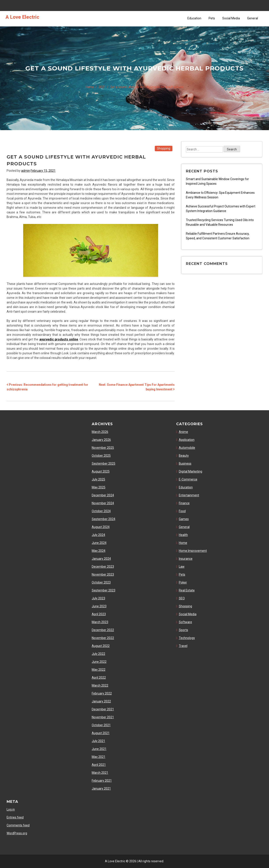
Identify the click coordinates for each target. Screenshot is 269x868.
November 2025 (103, 448)
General (253, 18)
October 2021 (101, 725)
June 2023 (99, 606)
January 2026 (101, 440)
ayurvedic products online (59, 339)
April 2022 (99, 678)
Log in (11, 809)
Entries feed (15, 817)
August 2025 (101, 471)
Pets (212, 18)
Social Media (231, 18)
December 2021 (103, 709)
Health (183, 535)
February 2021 (102, 781)
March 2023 (100, 622)
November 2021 (103, 717)
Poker (183, 582)
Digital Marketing (191, 471)
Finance (184, 503)
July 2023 (98, 598)
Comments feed (18, 825)
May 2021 (99, 757)
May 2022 (99, 670)
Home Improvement (193, 551)
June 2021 (99, 749)
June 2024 (99, 543)
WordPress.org (17, 833)
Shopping (164, 148)
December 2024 (103, 495)
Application (187, 440)
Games (184, 519)
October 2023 (101, 582)
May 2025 (99, 487)
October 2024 (101, 511)
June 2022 (99, 662)
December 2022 (103, 630)
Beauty (184, 456)
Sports (183, 630)
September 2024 (104, 519)
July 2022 (98, 654)
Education (194, 18)
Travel (183, 646)
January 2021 (101, 789)
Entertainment (189, 495)
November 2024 (103, 503)
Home (183, 543)
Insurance (186, 559)
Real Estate (187, 590)
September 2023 (104, 590)
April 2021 (99, 765)
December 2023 (103, 567)
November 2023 (103, 574)
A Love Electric (22, 17)
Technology (187, 638)
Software (185, 622)
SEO (182, 598)
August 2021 (101, 733)
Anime (183, 432)
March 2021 (100, 773)
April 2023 (99, 614)
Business (185, 464)
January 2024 (101, 559)
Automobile (187, 448)
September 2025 (104, 464)
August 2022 (101, 646)
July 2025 (98, 479)
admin (26, 171)
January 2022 (101, 701)
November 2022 (103, 638)
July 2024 (98, 535)
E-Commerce (188, 479)
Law (182, 567)
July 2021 (98, 741)
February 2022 (102, 693)
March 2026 (100, 432)
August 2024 (101, 527)
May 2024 (99, 551)
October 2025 (101, 456)
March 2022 (100, 685)
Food (182, 511)
